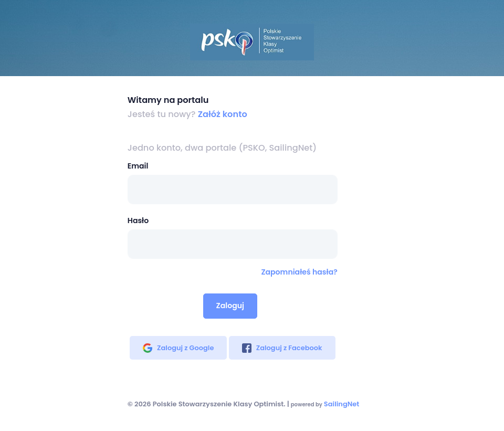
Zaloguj (230, 306)
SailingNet (342, 404)
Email (138, 166)
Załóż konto (223, 114)
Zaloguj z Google (178, 348)
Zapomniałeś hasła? (299, 272)
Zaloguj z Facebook (282, 348)
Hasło (138, 220)
